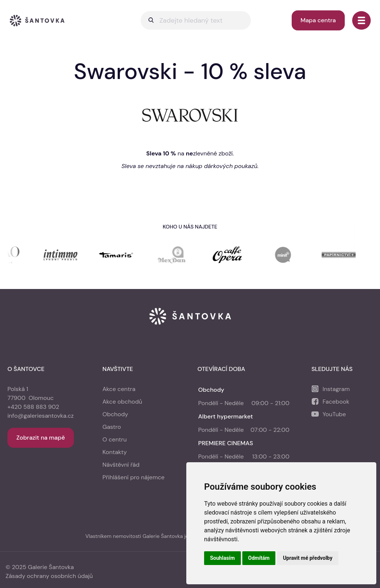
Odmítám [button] (259, 558)
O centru (114, 439)
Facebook (336, 402)
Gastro (112, 427)
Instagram (336, 389)
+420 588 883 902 (33, 407)
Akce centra (119, 389)
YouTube (334, 414)
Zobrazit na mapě (41, 438)
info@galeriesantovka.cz (41, 416)
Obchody (115, 414)
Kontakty (115, 452)
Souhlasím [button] (222, 558)
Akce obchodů (122, 402)
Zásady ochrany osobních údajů (49, 576)
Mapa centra (318, 20)
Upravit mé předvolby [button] (307, 558)
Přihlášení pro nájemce (133, 477)
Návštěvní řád (121, 465)
